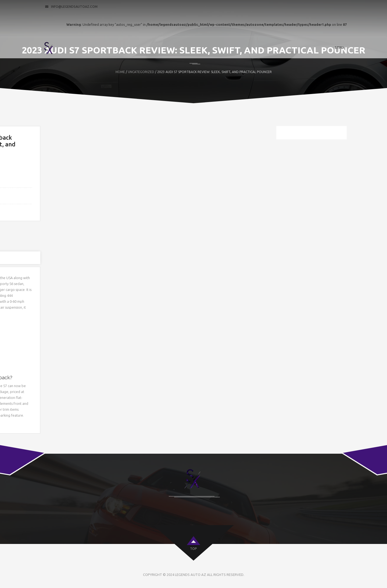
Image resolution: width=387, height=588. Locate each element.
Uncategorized (141, 72)
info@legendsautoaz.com (74, 7)
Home (120, 72)
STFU (339, 48)
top (193, 549)
